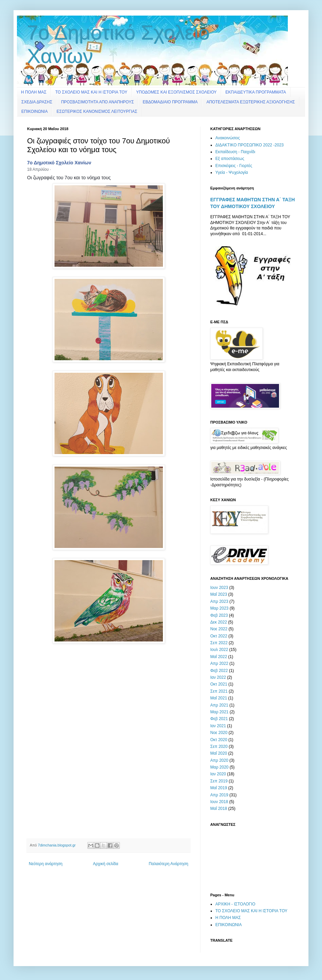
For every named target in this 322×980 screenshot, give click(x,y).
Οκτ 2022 (219, 636)
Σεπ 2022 (219, 643)
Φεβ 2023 (219, 615)
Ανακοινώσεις (228, 138)
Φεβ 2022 (219, 671)
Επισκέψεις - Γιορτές (234, 166)
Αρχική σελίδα (105, 864)
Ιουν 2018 (219, 802)
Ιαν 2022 (218, 677)
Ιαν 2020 (218, 774)
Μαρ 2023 (219, 608)
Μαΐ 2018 (219, 809)
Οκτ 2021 (219, 684)
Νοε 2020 (219, 733)
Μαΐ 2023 (219, 594)
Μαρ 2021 (219, 712)
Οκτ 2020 (219, 740)
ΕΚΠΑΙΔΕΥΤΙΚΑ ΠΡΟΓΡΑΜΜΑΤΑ (256, 92)
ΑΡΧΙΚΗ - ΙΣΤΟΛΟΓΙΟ (235, 904)
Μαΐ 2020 (219, 753)
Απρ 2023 (219, 601)
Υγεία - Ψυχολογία (232, 172)
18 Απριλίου (38, 169)
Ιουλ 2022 (219, 650)
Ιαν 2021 (218, 726)
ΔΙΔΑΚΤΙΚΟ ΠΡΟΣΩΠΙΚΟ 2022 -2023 (250, 145)
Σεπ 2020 (219, 747)
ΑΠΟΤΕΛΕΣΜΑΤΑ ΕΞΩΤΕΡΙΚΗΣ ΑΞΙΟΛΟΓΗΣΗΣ (251, 102)
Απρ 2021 (219, 705)
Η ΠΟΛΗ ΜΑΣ (34, 92)
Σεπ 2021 (219, 691)
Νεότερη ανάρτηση (46, 864)
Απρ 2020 (219, 760)
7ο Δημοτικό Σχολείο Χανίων (59, 163)
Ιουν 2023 (219, 588)
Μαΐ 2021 (219, 698)
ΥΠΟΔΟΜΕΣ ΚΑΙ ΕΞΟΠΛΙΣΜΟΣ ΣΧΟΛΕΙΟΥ (176, 92)
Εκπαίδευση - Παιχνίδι (235, 152)
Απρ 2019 (219, 795)
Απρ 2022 (219, 663)
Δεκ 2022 (219, 622)
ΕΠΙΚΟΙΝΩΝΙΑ (35, 111)
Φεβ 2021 (219, 719)
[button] (54, 170)
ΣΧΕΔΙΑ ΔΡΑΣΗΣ (37, 102)
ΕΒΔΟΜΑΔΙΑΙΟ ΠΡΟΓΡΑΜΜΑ (170, 102)
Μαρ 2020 (219, 767)
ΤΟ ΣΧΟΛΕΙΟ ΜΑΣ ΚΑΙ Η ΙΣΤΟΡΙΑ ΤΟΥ (91, 92)
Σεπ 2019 (219, 781)
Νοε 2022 (219, 629)
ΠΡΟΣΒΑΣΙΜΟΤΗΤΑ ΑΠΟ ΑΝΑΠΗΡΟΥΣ (97, 102)
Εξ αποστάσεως (230, 159)
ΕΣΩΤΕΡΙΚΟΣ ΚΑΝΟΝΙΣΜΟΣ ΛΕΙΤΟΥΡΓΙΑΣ (97, 111)
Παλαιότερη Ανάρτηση (168, 864)
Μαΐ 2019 (219, 788)
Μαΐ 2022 (219, 657)
